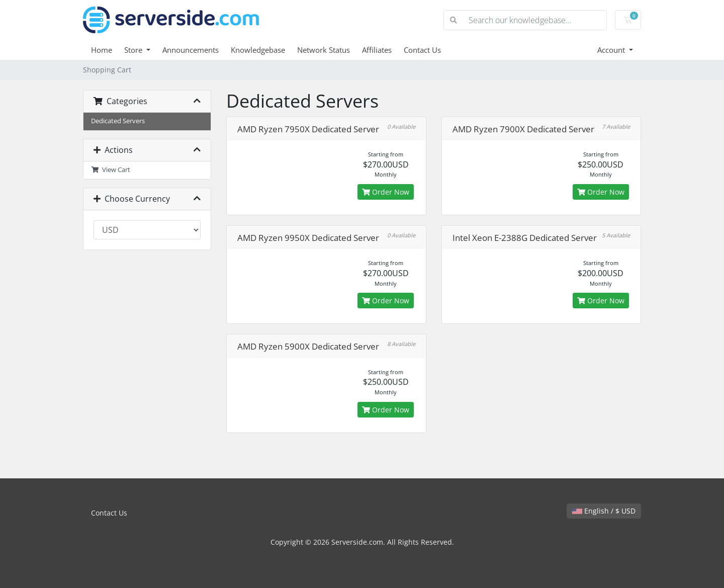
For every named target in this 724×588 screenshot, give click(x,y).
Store (134, 50)
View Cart (111, 170)
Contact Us (422, 50)
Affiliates (377, 50)
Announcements (191, 50)
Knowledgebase (258, 50)
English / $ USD (604, 511)
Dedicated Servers (118, 121)
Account (612, 50)
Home (102, 50)
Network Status (324, 50)
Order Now (386, 192)
